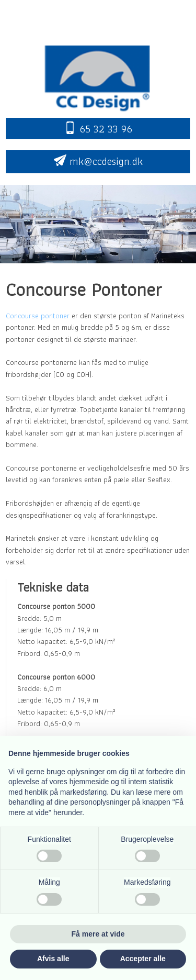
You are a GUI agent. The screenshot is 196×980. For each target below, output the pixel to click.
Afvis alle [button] (53, 959)
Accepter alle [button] (143, 959)
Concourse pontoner (38, 316)
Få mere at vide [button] (98, 934)
